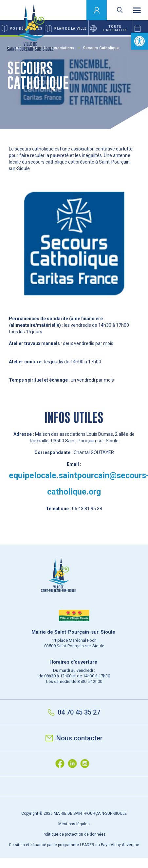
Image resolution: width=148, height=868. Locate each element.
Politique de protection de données (74, 834)
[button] (139, 41)
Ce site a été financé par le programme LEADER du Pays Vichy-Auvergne (74, 845)
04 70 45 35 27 (74, 712)
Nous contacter (74, 738)
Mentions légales (74, 824)
